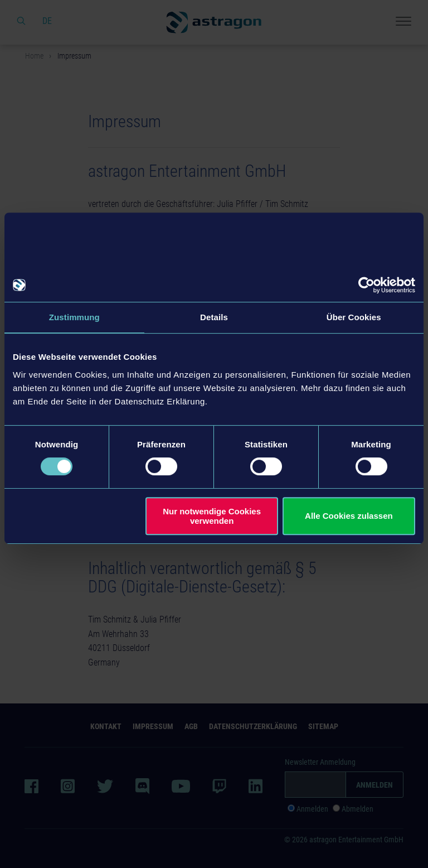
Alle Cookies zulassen (349, 516)
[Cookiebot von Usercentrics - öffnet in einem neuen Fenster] (366, 285)
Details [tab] (214, 317)
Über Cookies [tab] (354, 317)
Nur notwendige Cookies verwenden (212, 516)
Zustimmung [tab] (74, 317)
